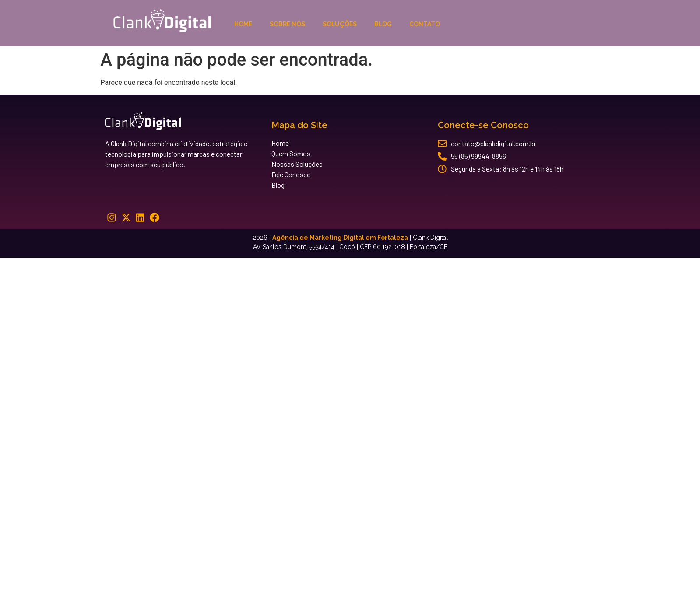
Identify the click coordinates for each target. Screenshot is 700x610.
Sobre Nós (287, 24)
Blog (383, 24)
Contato (425, 24)
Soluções (340, 24)
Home (243, 24)
